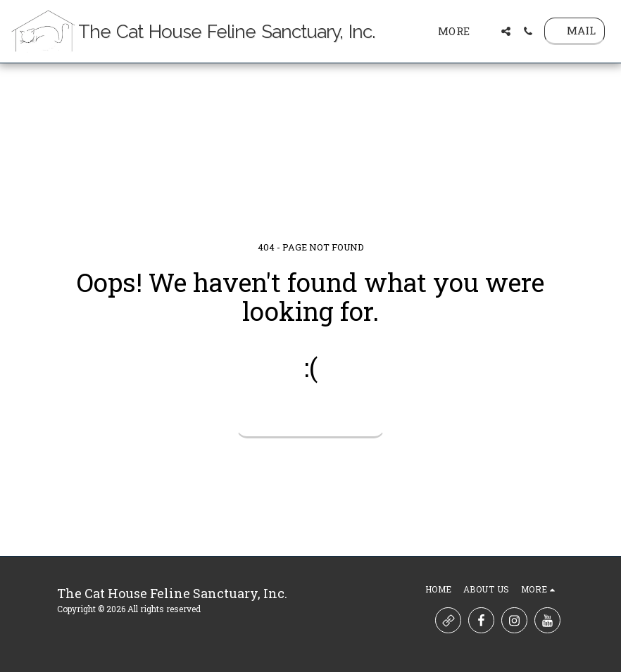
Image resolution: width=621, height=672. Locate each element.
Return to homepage (311, 420)
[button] (506, 31)
